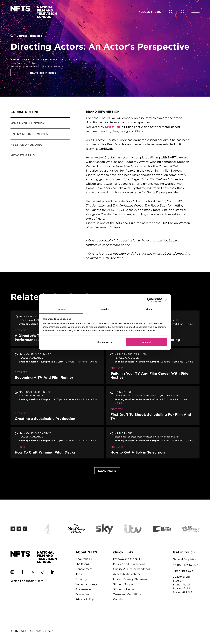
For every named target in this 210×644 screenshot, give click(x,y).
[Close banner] (166, 300)
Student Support (124, 584)
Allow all (147, 342)
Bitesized (36, 36)
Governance (83, 589)
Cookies (118, 599)
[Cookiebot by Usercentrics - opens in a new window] (149, 300)
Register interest (44, 73)
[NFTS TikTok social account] (43, 572)
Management (84, 569)
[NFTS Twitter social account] (33, 572)
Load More (107, 471)
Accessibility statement (128, 574)
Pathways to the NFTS (128, 559)
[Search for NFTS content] (171, 12)
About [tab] (149, 309)
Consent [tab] (61, 309)
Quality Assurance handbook (132, 569)
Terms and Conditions (127, 594)
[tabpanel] (138, 186)
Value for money (86, 584)
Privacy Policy (85, 599)
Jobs (79, 574)
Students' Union (124, 589)
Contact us (82, 594)
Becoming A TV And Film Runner (57, 366)
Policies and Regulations (129, 564)
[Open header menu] (195, 12)
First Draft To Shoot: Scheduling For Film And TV (153, 405)
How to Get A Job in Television (153, 443)
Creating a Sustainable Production (57, 405)
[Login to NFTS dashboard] (182, 12)
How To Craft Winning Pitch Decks (57, 443)
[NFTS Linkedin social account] (53, 572)
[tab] (40, 112)
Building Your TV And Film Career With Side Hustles (153, 366)
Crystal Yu (112, 127)
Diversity (81, 579)
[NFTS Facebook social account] (22, 572)
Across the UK (150, 12)
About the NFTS (86, 559)
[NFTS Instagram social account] (12, 572)
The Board (82, 564)
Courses (22, 36)
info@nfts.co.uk (183, 571)
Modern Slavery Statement (131, 579)
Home (12, 36)
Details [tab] (105, 309)
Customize (105, 342)
